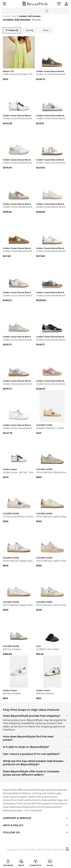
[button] (59, 4)
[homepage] (35, 4)
